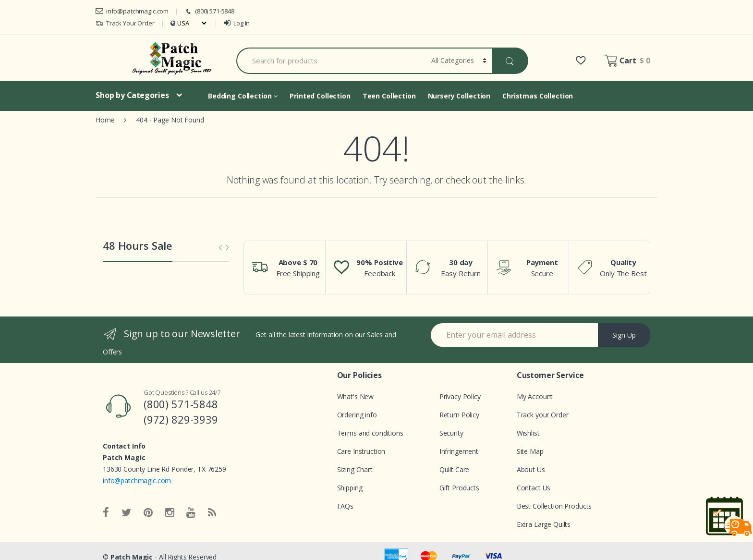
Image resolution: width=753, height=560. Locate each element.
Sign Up (624, 335)
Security (451, 433)
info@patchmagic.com (132, 11)
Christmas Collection (538, 96)
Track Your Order (125, 23)
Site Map (530, 451)
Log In (237, 23)
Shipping (350, 488)
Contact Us (534, 488)
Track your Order (543, 415)
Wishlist (528, 433)
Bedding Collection (243, 96)
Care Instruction (361, 451)
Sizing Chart (355, 469)
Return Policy (459, 415)
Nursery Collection (459, 96)
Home (105, 120)
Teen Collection (389, 96)
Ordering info (357, 415)
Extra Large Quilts (544, 524)
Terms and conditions (370, 433)
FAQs (345, 506)
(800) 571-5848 (209, 11)
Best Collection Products (554, 506)
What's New (356, 396)
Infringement (459, 451)
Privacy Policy (460, 396)
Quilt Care (455, 469)
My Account (535, 396)
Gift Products (459, 488)
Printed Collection (320, 96)
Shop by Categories (132, 95)
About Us (531, 469)
